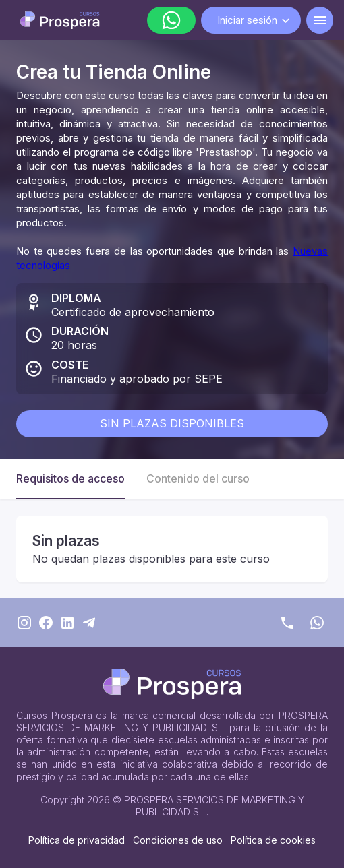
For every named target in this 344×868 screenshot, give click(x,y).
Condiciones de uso (178, 840)
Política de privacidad (77, 840)
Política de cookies (273, 840)
